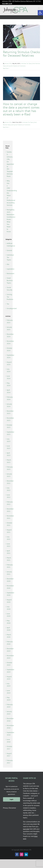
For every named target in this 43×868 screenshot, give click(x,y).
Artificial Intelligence (8, 245)
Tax (8, 304)
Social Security (8, 289)
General (8, 250)
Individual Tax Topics (26, 63)
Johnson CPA (8, 63)
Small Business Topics (8, 280)
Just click (26, 829)
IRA (8, 264)
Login (12, 799)
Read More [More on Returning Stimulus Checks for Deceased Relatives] (6, 68)
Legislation (8, 269)
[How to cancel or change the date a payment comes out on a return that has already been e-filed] (21, 89)
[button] (40, 13)
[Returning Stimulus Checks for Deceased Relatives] (21, 36)
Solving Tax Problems (12, 66)
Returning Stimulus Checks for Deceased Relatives (21, 54)
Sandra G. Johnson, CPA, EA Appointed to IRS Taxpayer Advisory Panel (10, 164)
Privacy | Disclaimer (10, 808)
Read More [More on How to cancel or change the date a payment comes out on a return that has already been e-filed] (6, 127)
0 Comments (22, 66)
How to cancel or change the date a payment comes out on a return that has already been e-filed (21, 109)
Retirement (8, 273)
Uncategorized (8, 308)
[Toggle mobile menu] (39, 8)
